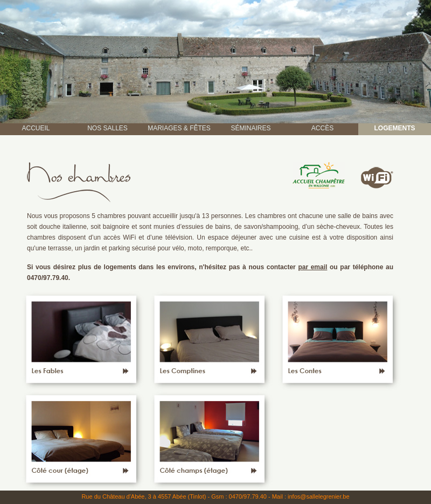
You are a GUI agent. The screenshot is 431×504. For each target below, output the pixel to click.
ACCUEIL (36, 128)
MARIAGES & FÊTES (179, 128)
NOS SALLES (107, 128)
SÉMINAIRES (251, 128)
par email (312, 267)
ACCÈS (322, 128)
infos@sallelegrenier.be (319, 496)
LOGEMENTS (394, 128)
